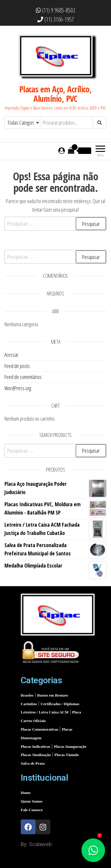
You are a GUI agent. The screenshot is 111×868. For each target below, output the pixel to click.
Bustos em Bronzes (53, 695)
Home (26, 793)
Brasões (28, 695)
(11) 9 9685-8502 (55, 10)
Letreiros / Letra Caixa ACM (45, 712)
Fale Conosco (32, 810)
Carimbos (29, 704)
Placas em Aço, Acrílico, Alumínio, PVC (56, 94)
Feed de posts (17, 366)
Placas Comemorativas (40, 729)
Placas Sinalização (36, 755)
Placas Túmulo (67, 755)
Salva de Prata (33, 763)
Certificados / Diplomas (60, 704)
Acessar (11, 355)
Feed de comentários (23, 377)
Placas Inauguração (70, 746)
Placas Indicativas (36, 746)
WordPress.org (18, 388)
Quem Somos (32, 801)
